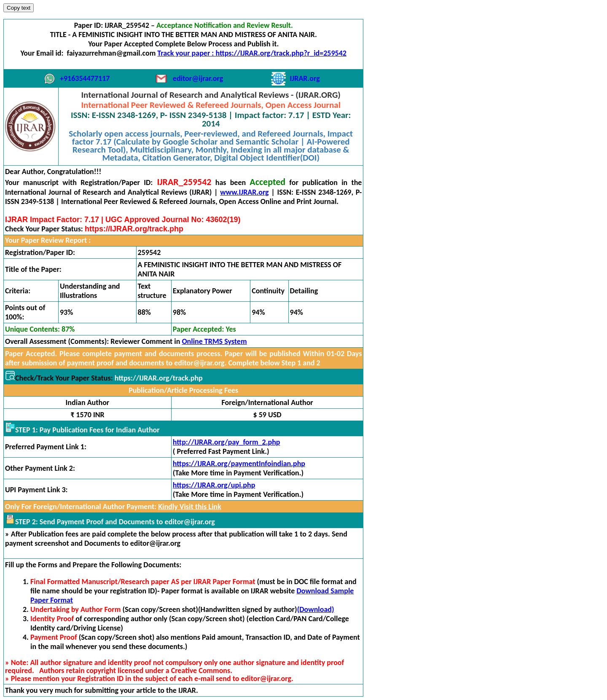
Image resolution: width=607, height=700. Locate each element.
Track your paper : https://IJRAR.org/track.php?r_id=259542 (252, 53)
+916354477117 (85, 78)
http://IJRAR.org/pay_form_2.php (227, 442)
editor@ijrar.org (198, 78)
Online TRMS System (214, 341)
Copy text (19, 8)
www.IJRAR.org (244, 192)
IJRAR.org (305, 78)
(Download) (316, 609)
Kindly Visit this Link (189, 507)
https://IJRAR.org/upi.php (214, 485)
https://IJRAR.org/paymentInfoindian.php (239, 464)
